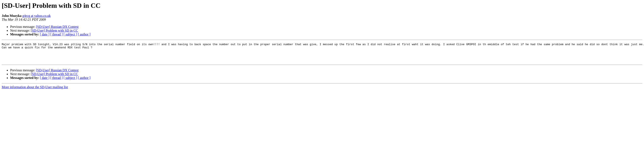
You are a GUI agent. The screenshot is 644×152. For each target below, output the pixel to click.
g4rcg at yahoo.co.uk (37, 16)
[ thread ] (56, 34)
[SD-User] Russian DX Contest (57, 27)
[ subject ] (70, 34)
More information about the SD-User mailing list (35, 91)
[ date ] (45, 34)
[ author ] (84, 34)
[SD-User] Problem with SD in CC (54, 31)
